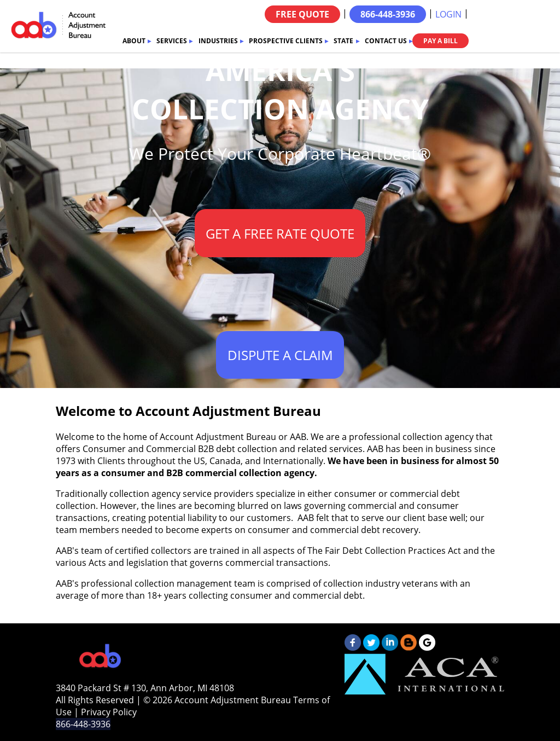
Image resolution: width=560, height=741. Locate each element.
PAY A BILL (441, 41)
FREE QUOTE (302, 14)
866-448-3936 (388, 14)
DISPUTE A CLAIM (280, 355)
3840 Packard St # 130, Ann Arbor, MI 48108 (145, 688)
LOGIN (448, 14)
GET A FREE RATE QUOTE (280, 233)
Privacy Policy (109, 712)
